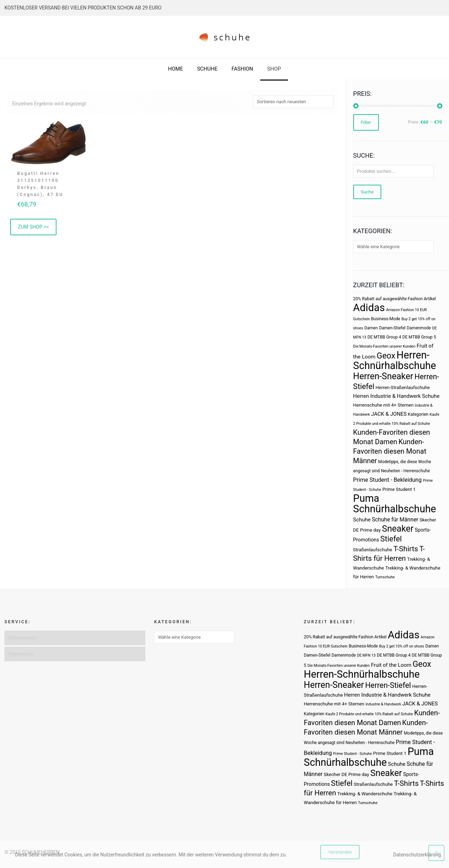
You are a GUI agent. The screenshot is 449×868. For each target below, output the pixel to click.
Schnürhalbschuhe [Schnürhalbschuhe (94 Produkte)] (395, 509)
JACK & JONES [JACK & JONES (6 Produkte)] (389, 414)
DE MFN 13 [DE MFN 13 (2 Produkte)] (366, 655)
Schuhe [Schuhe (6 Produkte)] (362, 520)
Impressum (21, 654)
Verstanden (340, 852)
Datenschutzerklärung (417, 855)
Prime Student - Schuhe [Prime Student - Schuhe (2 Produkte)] (353, 754)
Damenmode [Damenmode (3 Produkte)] (419, 328)
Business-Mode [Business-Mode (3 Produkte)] (386, 319)
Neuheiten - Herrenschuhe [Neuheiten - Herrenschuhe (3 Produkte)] (405, 471)
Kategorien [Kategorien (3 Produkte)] (418, 414)
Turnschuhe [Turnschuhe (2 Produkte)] (385, 577)
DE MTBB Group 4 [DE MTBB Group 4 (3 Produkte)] (384, 337)
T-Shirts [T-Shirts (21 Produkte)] (406, 549)
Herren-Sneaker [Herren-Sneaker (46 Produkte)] (383, 376)
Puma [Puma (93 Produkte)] (366, 498)
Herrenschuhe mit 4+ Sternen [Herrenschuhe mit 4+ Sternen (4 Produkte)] (383, 405)
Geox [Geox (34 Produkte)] (386, 356)
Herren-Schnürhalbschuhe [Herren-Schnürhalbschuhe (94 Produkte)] (395, 360)
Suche (367, 192)
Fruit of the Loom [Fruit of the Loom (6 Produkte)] (391, 665)
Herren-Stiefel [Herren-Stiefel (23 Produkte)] (388, 685)
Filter (366, 122)
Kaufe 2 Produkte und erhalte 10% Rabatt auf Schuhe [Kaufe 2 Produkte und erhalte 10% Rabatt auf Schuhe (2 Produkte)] (369, 714)
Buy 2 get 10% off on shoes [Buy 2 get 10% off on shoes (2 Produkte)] (402, 646)
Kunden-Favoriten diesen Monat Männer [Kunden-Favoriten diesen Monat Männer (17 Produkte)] (390, 451)
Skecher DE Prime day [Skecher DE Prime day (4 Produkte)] (346, 774)
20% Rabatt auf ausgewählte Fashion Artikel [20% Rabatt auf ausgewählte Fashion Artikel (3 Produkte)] (395, 299)
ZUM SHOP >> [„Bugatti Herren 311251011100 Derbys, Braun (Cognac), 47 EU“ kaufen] (33, 227)
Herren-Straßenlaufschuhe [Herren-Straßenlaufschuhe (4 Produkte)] (403, 387)
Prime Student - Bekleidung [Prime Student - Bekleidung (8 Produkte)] (388, 480)
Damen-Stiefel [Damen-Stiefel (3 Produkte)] (392, 328)
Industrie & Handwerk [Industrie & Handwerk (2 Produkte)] (383, 704)
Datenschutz (22, 638)
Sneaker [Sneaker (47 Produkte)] (398, 529)
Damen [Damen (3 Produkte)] (371, 328)
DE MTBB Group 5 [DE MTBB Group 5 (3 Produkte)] (419, 337)
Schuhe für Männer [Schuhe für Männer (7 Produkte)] (395, 520)
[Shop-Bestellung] (293, 102)
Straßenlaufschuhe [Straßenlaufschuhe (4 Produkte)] (373, 550)
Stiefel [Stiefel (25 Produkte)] (391, 539)
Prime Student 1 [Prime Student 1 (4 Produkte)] (399, 489)
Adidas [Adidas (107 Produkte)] (369, 308)
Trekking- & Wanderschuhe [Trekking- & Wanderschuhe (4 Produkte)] (365, 794)
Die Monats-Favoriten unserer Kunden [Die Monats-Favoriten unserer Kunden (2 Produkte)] (384, 346)
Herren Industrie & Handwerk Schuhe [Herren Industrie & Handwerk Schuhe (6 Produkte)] (396, 396)
